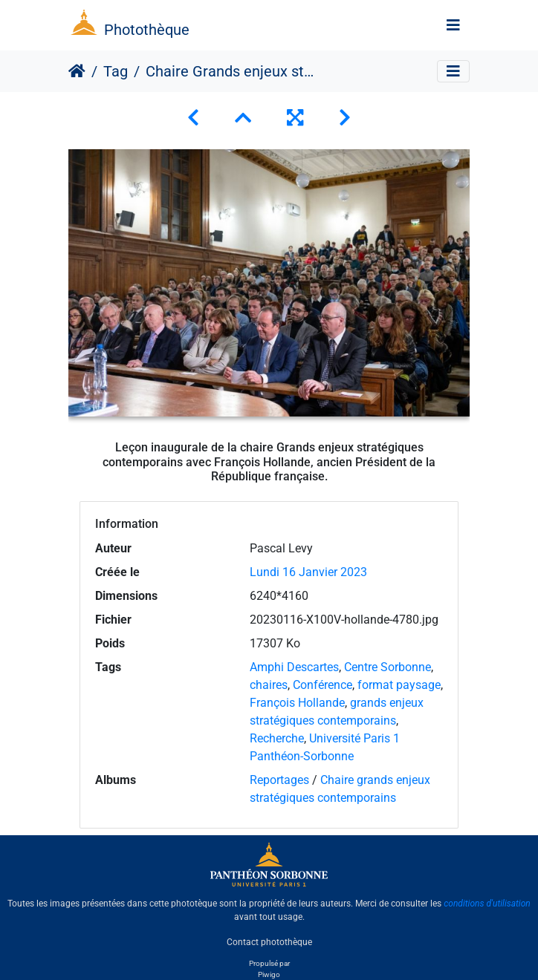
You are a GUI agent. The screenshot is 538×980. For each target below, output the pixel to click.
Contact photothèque (269, 942)
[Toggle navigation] (453, 25)
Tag (116, 71)
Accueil (77, 71)
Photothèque (147, 30)
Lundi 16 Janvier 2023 (308, 572)
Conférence (323, 685)
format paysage (399, 685)
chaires (269, 685)
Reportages (279, 780)
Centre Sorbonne (388, 667)
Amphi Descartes (294, 667)
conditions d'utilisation (487, 904)
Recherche (277, 738)
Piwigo (269, 974)
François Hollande (297, 703)
